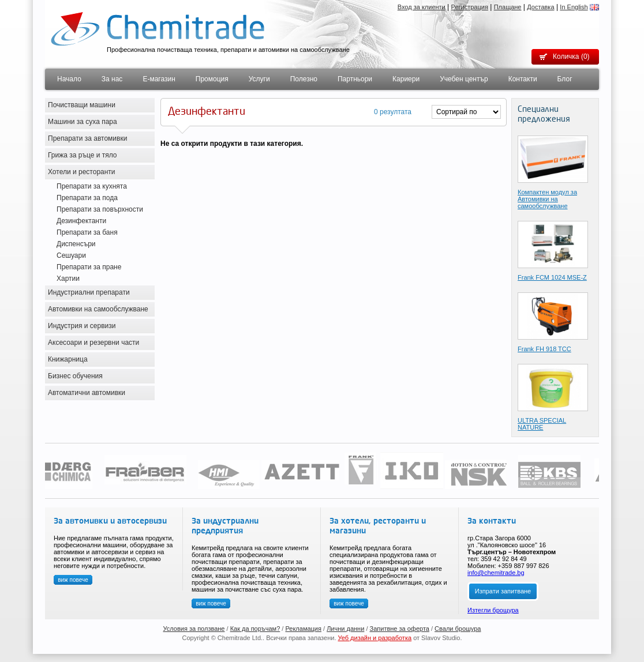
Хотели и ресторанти (82, 172)
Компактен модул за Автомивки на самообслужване (547, 199)
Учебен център (464, 79)
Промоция (212, 79)
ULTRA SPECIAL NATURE (542, 424)
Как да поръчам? (255, 629)
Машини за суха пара (83, 122)
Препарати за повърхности (100, 209)
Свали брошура (458, 629)
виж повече (73, 580)
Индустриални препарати (89, 292)
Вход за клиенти (422, 7)
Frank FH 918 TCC (544, 349)
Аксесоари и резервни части (93, 343)
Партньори (355, 79)
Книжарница (68, 359)
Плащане (508, 7)
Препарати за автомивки (87, 138)
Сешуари (71, 255)
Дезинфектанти (81, 221)
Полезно (304, 79)
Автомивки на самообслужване (98, 309)
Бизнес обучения (75, 376)
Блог (565, 79)
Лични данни (345, 629)
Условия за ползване (194, 629)
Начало (69, 79)
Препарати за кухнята (92, 186)
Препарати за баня (87, 232)
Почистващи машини (82, 105)
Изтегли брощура (493, 610)
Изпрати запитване (503, 591)
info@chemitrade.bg (496, 573)
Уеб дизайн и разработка (375, 638)
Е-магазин (159, 79)
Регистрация (470, 7)
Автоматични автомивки (87, 393)
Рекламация (303, 629)
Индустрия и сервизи (82, 326)
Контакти (523, 79)
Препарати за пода (87, 198)
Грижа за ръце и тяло (83, 155)
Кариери (406, 79)
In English (574, 7)
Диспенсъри (76, 244)
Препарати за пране (89, 267)
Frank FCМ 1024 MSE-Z (552, 277)
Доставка (540, 7)
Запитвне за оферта (400, 629)
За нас (112, 79)
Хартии (68, 279)
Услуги (259, 79)
